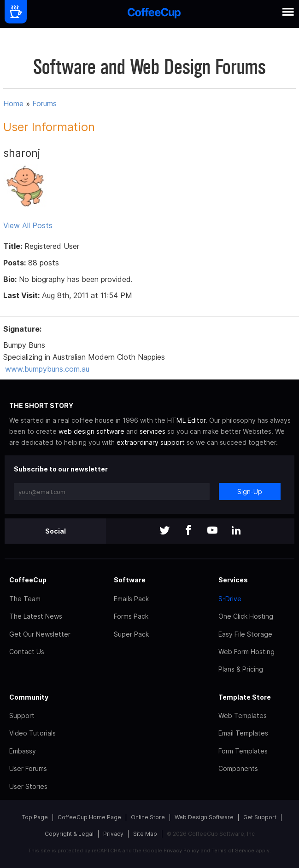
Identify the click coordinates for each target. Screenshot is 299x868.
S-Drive (230, 599)
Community (29, 697)
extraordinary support (151, 442)
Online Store (148, 817)
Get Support (260, 817)
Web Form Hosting (246, 652)
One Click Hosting (246, 616)
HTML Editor (186, 420)
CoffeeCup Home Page (89, 817)
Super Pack (131, 634)
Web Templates (243, 716)
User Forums (28, 768)
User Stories (28, 786)
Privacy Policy (181, 851)
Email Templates (243, 733)
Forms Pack (131, 616)
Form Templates (243, 751)
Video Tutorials (32, 733)
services (152, 431)
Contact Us (27, 652)
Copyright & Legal (69, 834)
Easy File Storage (245, 634)
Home (13, 103)
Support (22, 716)
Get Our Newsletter (40, 634)
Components (238, 768)
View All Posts (28, 225)
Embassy (23, 751)
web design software (91, 431)
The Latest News (36, 616)
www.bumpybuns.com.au (47, 369)
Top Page (35, 817)
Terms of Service (233, 851)
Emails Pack (131, 599)
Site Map (145, 834)
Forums (44, 103)
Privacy (113, 834)
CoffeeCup (28, 580)
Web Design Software (204, 817)
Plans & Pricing (241, 669)
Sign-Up (250, 491)
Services (233, 580)
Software (130, 580)
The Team (25, 599)
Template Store (245, 697)
